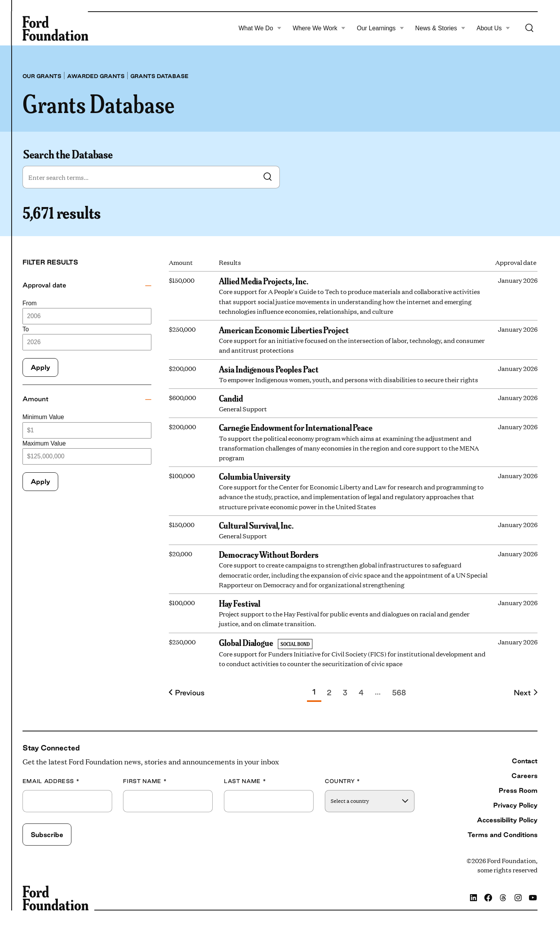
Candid (231, 398)
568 (399, 693)
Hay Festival (240, 603)
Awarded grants (96, 76)
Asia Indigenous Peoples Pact (269, 369)
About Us (493, 28)
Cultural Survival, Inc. (256, 525)
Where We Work (319, 28)
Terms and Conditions (503, 835)
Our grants (42, 76)
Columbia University (255, 476)
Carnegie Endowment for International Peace (296, 427)
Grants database (160, 76)
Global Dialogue (246, 642)
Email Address (51, 781)
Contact (525, 761)
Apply (40, 367)
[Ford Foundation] (55, 28)
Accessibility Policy (507, 820)
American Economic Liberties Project (284, 329)
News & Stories (440, 28)
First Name (145, 781)
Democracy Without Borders (269, 554)
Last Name (245, 781)
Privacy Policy (515, 805)
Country (342, 781)
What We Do (260, 28)
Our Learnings (381, 28)
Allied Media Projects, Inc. (264, 280)
